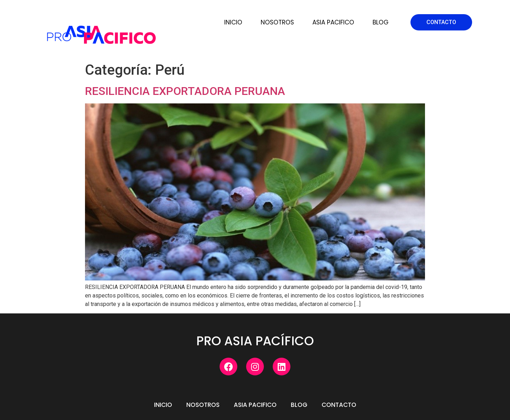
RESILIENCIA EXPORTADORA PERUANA (185, 91)
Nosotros (277, 22)
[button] (441, 22)
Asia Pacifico (333, 22)
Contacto (339, 405)
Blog (381, 22)
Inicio (233, 22)
